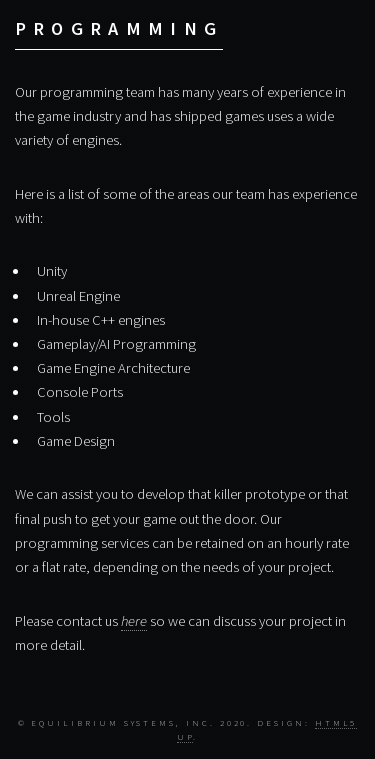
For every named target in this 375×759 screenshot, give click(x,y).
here (134, 621)
